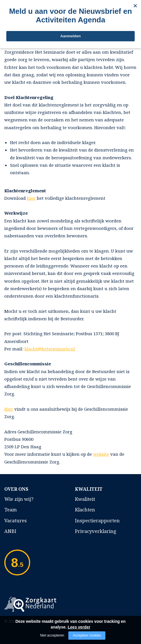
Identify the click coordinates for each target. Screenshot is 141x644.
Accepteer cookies (87, 635)
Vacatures (16, 520)
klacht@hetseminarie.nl (50, 349)
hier (31, 198)
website (101, 454)
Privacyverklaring (96, 531)
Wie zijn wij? (19, 499)
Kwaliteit (85, 499)
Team (10, 510)
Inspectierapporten (97, 520)
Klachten (85, 510)
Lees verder (79, 627)
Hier (9, 409)
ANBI (10, 531)
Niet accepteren (52, 635)
